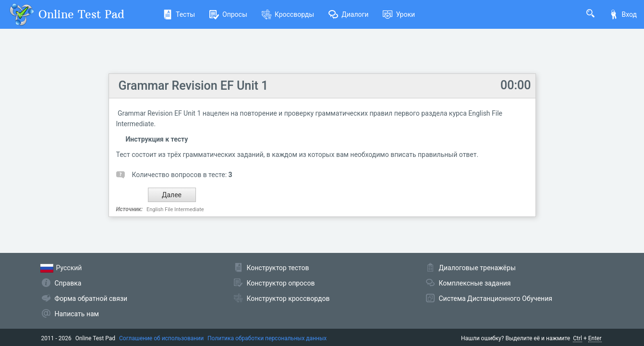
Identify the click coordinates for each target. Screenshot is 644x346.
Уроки (399, 14)
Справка (68, 283)
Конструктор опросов (281, 283)
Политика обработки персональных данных (267, 338)
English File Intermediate (175, 209)
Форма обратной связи (91, 298)
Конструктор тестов (278, 268)
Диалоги (348, 14)
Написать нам (77, 314)
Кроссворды (288, 14)
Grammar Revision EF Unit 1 (194, 86)
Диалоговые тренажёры (477, 268)
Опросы (228, 14)
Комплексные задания (475, 283)
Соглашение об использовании (161, 338)
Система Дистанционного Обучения (496, 298)
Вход (623, 14)
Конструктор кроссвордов (288, 298)
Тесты (179, 14)
